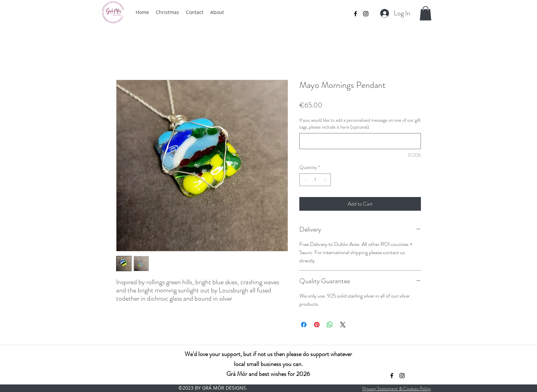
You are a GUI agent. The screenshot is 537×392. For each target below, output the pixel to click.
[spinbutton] (315, 180)
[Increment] (326, 180)
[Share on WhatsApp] (330, 325)
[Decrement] (305, 180)
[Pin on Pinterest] (317, 325)
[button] (426, 13)
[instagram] (366, 14)
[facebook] (355, 14)
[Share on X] (343, 325)
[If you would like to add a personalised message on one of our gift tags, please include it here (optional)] (360, 141)
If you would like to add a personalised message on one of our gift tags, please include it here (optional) (360, 124)
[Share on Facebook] (304, 325)
